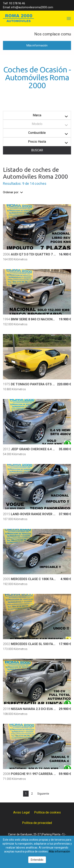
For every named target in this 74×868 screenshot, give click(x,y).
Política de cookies (47, 812)
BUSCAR (37, 150)
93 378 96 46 (17, 3)
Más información (37, 45)
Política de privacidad (37, 823)
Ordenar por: (13, 192)
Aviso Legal (21, 812)
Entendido (37, 860)
